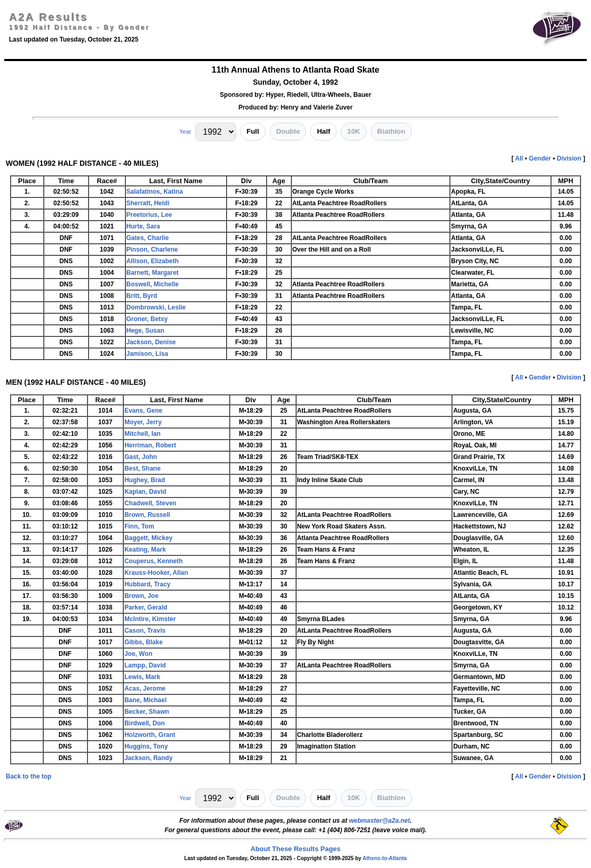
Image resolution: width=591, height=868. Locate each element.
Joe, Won (138, 654)
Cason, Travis (145, 631)
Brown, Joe (141, 596)
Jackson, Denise (151, 342)
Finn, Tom (139, 526)
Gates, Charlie (148, 238)
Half (324, 131)
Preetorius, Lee (149, 215)
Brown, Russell (147, 515)
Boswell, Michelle (152, 284)
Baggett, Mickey (148, 538)
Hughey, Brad (145, 480)
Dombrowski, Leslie (156, 307)
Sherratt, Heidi (148, 203)
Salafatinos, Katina (155, 192)
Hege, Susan (145, 331)
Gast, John (141, 457)
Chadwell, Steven (150, 503)
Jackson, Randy (148, 758)
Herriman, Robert (150, 445)
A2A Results (48, 17)
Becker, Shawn (147, 712)
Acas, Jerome (145, 689)
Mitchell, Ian (142, 434)
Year (185, 132)
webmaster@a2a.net (379, 821)
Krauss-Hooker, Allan (156, 573)
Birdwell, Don (145, 723)
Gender (540, 158)
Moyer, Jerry (143, 422)
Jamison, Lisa (147, 354)
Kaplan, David (145, 492)
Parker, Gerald (146, 607)
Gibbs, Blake (144, 642)
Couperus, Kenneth (154, 561)
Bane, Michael (145, 700)
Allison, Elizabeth (152, 261)
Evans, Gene (143, 411)
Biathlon (391, 131)
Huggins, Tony (146, 746)
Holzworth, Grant (150, 735)
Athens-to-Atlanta (385, 858)
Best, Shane (142, 468)
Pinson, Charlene (152, 250)
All (519, 158)
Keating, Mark (145, 550)
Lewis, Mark (142, 677)
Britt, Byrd (142, 296)
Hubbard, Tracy (147, 584)
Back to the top (29, 776)
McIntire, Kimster (150, 619)
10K (353, 131)
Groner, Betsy (147, 319)
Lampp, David (145, 665)
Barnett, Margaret (152, 273)
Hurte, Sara (143, 226)
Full (253, 131)
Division (569, 158)
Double (288, 131)
